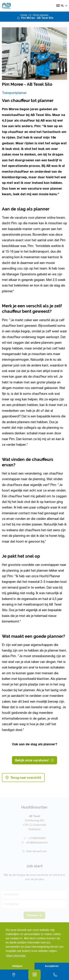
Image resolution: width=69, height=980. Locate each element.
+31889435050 (34, 839)
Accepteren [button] (52, 966)
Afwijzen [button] (17, 966)
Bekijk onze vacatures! (34, 760)
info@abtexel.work (34, 844)
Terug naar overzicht (23, 778)
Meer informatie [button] (16, 956)
